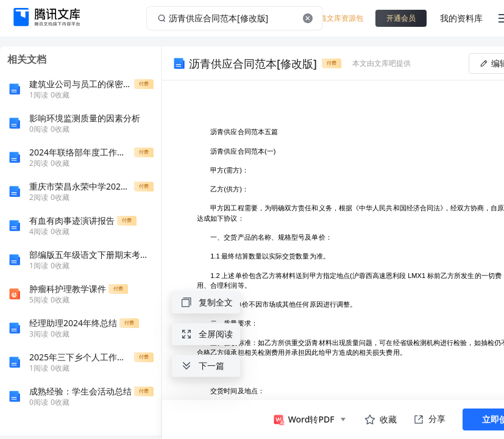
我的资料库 (461, 18)
